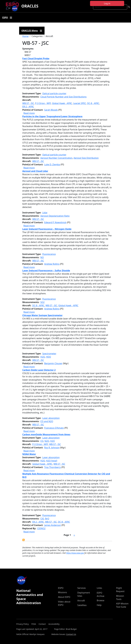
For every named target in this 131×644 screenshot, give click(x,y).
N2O (47, 441)
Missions (62, 592)
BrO (47, 519)
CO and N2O (47, 421)
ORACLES (30, 6)
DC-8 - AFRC (93, 103)
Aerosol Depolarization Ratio (55, 216)
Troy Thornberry (53, 467)
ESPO (61, 588)
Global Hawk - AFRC (62, 103)
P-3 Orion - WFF (43, 103)
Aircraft (81, 601)
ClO (42, 519)
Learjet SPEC (80, 103)
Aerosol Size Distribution (86, 158)
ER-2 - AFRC (28, 107)
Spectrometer (49, 354)
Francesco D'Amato (54, 428)
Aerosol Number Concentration (56, 158)
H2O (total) (52, 461)
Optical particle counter (54, 93)
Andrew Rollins (52, 264)
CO (42, 441)
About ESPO (64, 597)
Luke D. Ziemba (52, 164)
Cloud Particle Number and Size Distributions (64, 97)
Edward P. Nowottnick (55, 222)
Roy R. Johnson (52, 448)
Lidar (45, 213)
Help (99, 605)
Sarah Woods (51, 110)
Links (99, 588)
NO (42, 257)
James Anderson (53, 525)
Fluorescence (49, 254)
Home (26, 36)
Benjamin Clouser (53, 363)
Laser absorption (51, 418)
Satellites (82, 605)
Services (81, 588)
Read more (29, 113)
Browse (100, 600)
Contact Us (71, 634)
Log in (107, 3)
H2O (43, 357)
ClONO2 (41, 528)
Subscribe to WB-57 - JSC (23, 540)
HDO (48, 357)
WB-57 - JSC (28, 103)
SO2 (42, 302)
